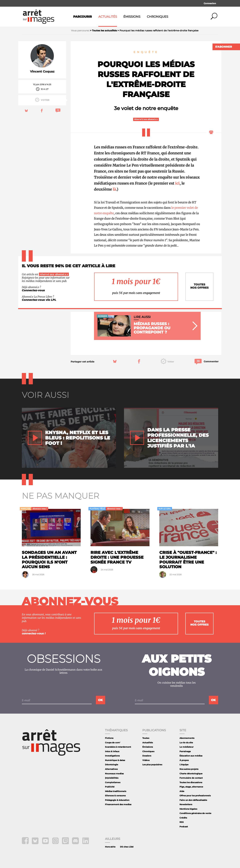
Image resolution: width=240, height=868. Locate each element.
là (114, 189)
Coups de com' (113, 743)
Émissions (132, 17)
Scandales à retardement (118, 747)
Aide (182, 791)
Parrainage (185, 751)
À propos (184, 760)
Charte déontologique (191, 774)
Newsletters (186, 804)
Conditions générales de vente (195, 813)
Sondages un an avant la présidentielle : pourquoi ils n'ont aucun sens (49, 560)
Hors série (110, 847)
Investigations (112, 756)
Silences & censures (115, 796)
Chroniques (157, 17)
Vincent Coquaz (42, 72)
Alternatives (111, 769)
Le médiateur (186, 747)
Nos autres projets (189, 769)
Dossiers (147, 756)
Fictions (109, 738)
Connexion (210, 3)
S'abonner (224, 47)
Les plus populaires (152, 765)
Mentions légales (188, 809)
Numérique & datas (115, 760)
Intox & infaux (112, 751)
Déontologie (112, 765)
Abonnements (187, 738)
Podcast (184, 827)
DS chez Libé (127, 847)
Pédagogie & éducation (117, 800)
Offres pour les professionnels (195, 796)
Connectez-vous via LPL (39, 300)
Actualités (108, 17)
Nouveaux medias (114, 774)
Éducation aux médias (191, 756)
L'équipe (184, 765)
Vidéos (146, 760)
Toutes (146, 738)
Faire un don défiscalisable (193, 800)
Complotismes (113, 782)
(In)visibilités (112, 778)
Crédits (183, 818)
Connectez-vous (33, 290)
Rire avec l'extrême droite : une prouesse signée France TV (117, 557)
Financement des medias (118, 804)
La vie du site (186, 743)
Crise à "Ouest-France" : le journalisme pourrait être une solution (188, 560)
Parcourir (82, 17)
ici (177, 183)
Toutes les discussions (191, 782)
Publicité (110, 787)
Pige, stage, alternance (191, 787)
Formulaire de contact (191, 778)
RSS (182, 822)
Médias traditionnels (116, 791)
